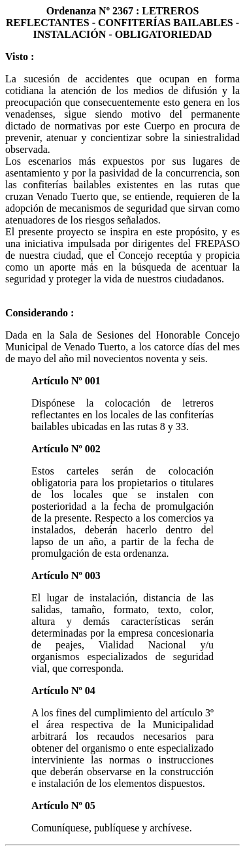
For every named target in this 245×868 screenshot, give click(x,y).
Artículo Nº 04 (63, 691)
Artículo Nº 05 (63, 806)
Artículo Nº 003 (66, 576)
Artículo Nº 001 (66, 381)
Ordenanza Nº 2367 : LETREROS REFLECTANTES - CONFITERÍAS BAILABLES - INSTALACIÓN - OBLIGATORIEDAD (122, 23)
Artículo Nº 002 (66, 449)
